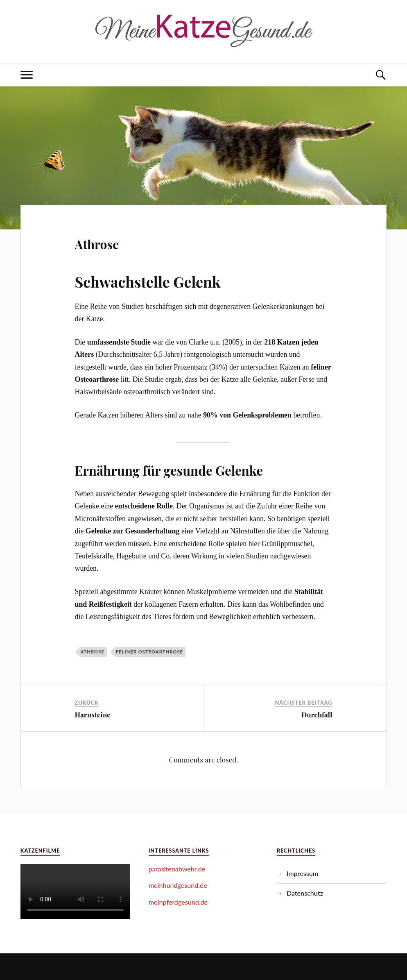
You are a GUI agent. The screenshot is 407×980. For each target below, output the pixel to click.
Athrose (108, 242)
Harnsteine (93, 715)
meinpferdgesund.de (178, 902)
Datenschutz (305, 893)
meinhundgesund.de (178, 885)
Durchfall (317, 715)
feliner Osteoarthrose (149, 652)
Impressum (302, 873)
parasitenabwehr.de (177, 869)
